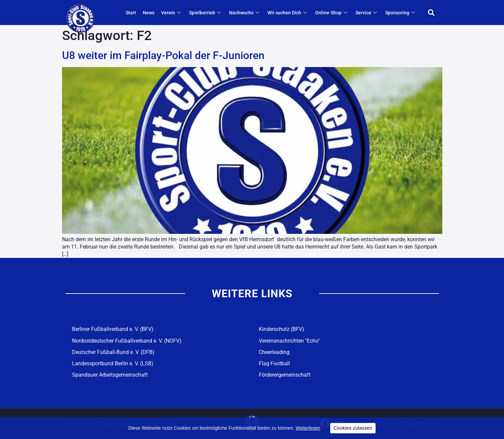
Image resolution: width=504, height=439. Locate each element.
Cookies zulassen (353, 428)
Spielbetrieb (206, 13)
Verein (172, 13)
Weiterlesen (308, 428)
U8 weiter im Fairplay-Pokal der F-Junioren (163, 55)
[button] (431, 13)
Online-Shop (332, 13)
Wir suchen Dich (288, 13)
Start (131, 13)
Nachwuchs (245, 13)
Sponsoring (401, 13)
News (149, 13)
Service (367, 13)
